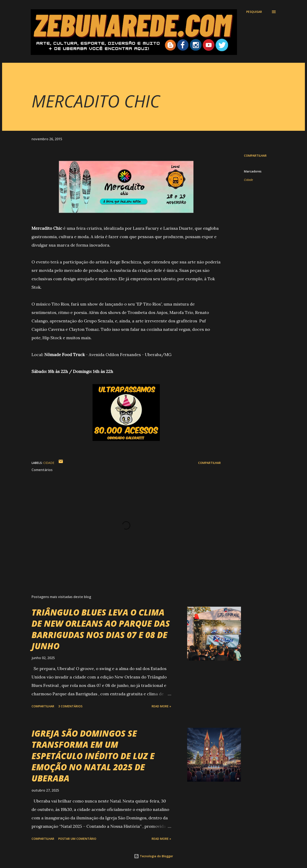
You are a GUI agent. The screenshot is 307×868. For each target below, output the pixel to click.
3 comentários (70, 706)
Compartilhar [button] (255, 156)
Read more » (161, 706)
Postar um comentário (77, 839)
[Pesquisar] (254, 12)
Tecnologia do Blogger (153, 856)
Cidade (248, 180)
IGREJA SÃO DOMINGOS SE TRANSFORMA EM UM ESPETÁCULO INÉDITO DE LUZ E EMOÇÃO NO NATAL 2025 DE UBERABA (93, 756)
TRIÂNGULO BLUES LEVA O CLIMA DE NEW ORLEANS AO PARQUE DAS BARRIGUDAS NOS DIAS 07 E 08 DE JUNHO (101, 629)
